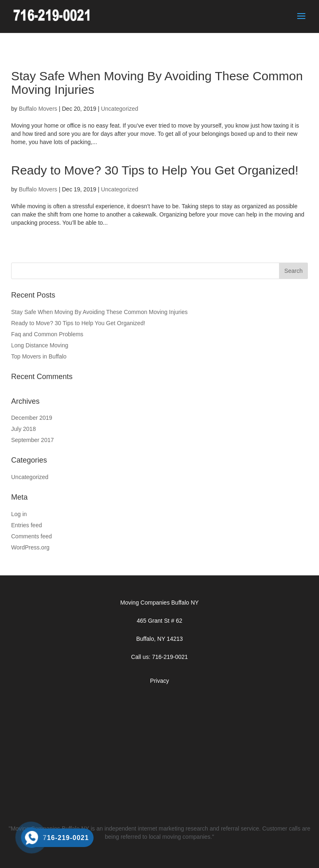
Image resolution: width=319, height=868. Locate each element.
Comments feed (32, 536)
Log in (19, 514)
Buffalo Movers (38, 109)
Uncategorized (120, 109)
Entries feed (27, 525)
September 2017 (33, 440)
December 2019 (32, 418)
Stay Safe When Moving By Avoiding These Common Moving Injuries (99, 312)
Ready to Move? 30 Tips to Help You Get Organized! (155, 170)
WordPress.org (30, 547)
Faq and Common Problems (47, 334)
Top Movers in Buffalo (39, 356)
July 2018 (23, 429)
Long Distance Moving (40, 345)
